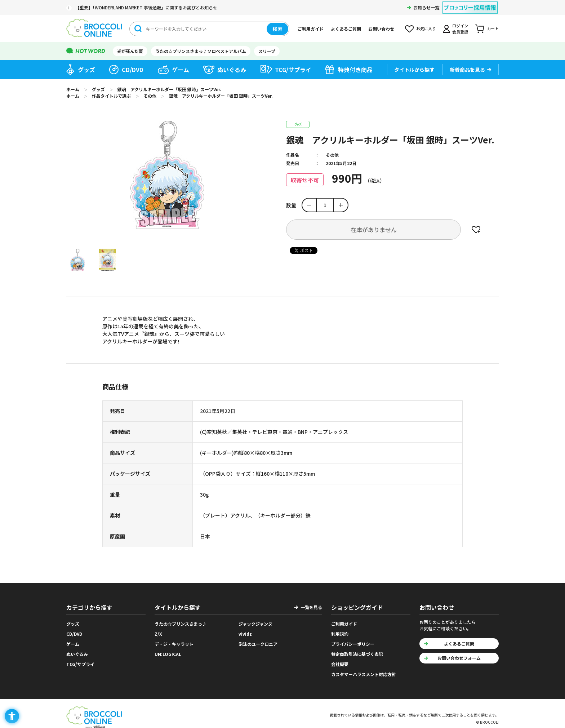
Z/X (158, 634)
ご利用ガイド (311, 29)
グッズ (86, 70)
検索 (277, 29)
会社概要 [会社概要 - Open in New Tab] (340, 664)
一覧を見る (311, 607)
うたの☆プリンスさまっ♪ (181, 624)
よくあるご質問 (346, 29)
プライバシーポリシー (353, 644)
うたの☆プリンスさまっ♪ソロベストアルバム (201, 51)
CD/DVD (133, 70)
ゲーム (181, 70)
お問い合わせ (381, 29)
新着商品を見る (467, 70)
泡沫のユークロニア (258, 644)
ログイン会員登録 (460, 29)
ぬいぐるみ (232, 70)
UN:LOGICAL (168, 654)
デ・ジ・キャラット (174, 644)
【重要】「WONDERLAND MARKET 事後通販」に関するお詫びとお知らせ (146, 7)
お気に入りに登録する (476, 230)
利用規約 (340, 634)
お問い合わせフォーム (459, 658)
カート (493, 28)
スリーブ (267, 51)
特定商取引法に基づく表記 (357, 654)
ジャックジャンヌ (255, 624)
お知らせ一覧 (426, 7)
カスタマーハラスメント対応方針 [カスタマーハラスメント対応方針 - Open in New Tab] (364, 674)
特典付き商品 (355, 70)
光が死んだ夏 (130, 51)
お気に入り (426, 28)
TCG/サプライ (293, 70)
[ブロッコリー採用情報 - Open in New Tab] (470, 3)
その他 (332, 155)
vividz (245, 634)
